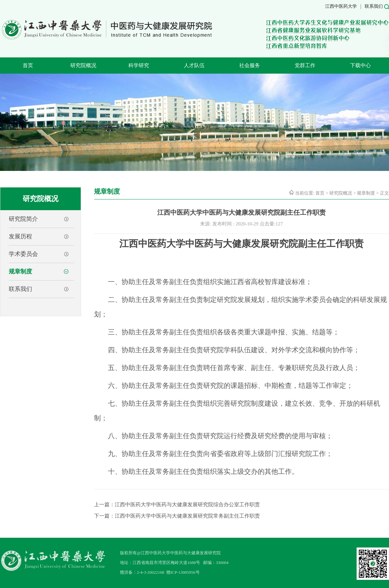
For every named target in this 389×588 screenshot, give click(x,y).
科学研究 (139, 65)
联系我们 (374, 6)
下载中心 (360, 65)
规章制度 (20, 271)
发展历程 (20, 236)
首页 (28, 65)
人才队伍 (194, 65)
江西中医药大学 (341, 6)
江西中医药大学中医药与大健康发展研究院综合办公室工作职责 (187, 504)
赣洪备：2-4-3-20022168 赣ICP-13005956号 (160, 572)
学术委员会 (23, 254)
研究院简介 (23, 219)
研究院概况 (83, 65)
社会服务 (250, 65)
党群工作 (305, 65)
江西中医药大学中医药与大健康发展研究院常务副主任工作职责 (187, 516)
